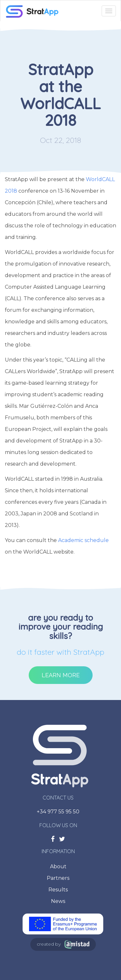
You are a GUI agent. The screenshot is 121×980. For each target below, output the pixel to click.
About (58, 866)
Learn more (61, 675)
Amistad (77, 944)
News (58, 901)
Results (58, 890)
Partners (58, 878)
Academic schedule (83, 540)
